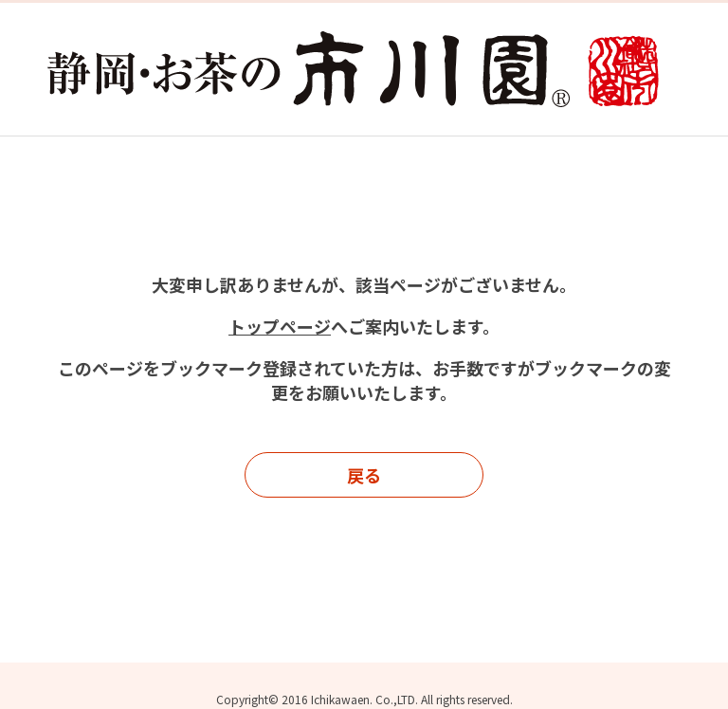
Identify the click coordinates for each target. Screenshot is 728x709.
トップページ (280, 326)
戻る (364, 475)
